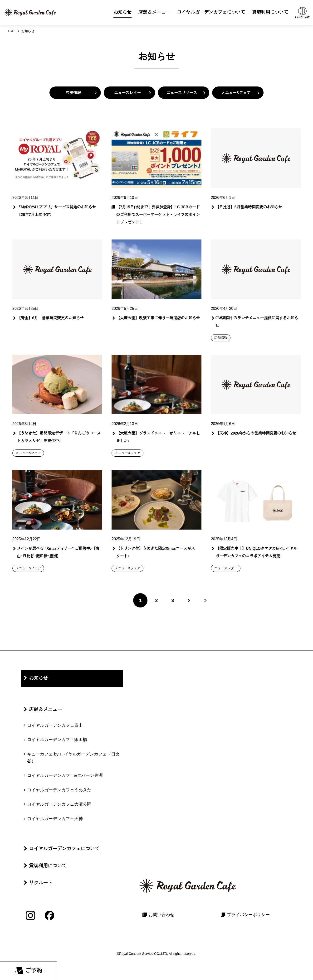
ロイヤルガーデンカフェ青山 (55, 725)
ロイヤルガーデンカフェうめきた (59, 790)
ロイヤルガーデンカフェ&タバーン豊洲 (65, 775)
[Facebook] (49, 915)
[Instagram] (30, 915)
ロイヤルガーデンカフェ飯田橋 (57, 740)
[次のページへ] (189, 600)
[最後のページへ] (205, 600)
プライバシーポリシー (248, 915)
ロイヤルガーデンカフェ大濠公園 (59, 804)
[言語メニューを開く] (302, 12)
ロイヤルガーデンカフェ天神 (55, 819)
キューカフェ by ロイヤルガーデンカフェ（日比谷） (73, 758)
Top (11, 31)
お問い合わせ (161, 915)
